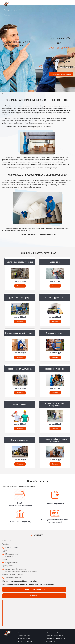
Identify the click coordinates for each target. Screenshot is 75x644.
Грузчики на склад (52, 614)
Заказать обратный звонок (34, 571)
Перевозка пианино (25, 620)
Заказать (20, 286)
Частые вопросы (10, 25)
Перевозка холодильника (27, 627)
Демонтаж (22, 614)
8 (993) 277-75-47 (59, 41)
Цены (6, 20)
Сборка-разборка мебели (27, 630)
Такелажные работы (25, 617)
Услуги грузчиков (10, 10)
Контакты (7, 30)
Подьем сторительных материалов (30, 636)
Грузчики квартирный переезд (55, 620)
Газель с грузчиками (25, 624)
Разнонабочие (51, 624)
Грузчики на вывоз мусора (54, 617)
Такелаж (7, 15)
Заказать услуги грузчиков (61, 74)
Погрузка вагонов (24, 633)
